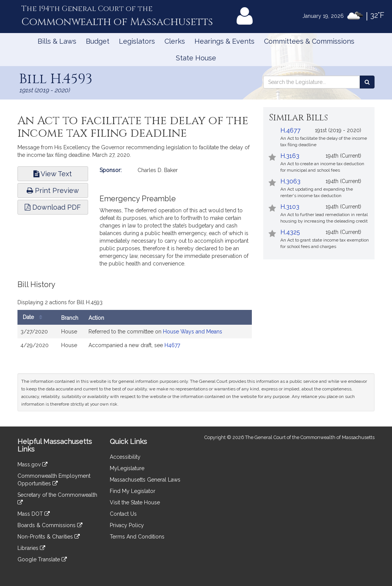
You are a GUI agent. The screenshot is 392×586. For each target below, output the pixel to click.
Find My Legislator (133, 491)
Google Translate (42, 559)
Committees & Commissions (309, 41)
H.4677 (290, 130)
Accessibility (125, 457)
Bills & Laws (57, 41)
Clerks (175, 41)
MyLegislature (127, 468)
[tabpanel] (135, 320)
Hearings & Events (224, 41)
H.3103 (290, 207)
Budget (98, 41)
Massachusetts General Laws (145, 480)
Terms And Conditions (137, 537)
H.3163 (290, 156)
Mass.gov (32, 464)
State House (196, 58)
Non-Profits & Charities (49, 537)
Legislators (137, 41)
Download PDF (53, 207)
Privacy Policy (127, 525)
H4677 (172, 345)
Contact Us (123, 514)
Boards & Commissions (50, 525)
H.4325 (290, 232)
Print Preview (53, 190)
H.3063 (290, 181)
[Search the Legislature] (367, 82)
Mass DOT (34, 514)
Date (34, 317)
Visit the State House (135, 502)
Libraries (31, 548)
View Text (53, 174)
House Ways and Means (193, 332)
